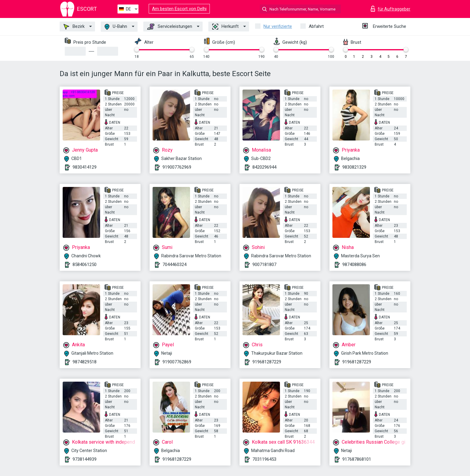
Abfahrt (316, 26)
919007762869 (177, 362)
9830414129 (85, 167)
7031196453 (264, 459)
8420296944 (264, 167)
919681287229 (267, 362)
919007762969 (177, 167)
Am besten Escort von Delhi (179, 9)
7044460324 (174, 265)
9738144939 (85, 459)
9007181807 (264, 265)
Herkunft (225, 27)
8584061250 (85, 265)
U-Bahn (116, 27)
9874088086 (354, 265)
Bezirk (74, 27)
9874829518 (85, 362)
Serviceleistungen (170, 27)
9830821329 (354, 167)
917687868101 (357, 459)
